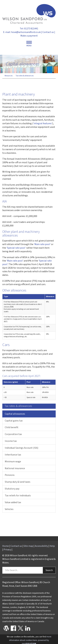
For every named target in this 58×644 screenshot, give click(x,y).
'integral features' (43, 123)
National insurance (15, 468)
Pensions (10, 475)
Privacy (7, 550)
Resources (9, 76)
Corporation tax (13, 434)
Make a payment (29, 36)
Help (52, 546)
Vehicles (9, 509)
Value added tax (13, 502)
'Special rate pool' (16, 248)
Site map (28, 546)
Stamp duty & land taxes (18, 482)
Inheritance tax (13, 455)
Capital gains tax (14, 421)
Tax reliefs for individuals (18, 496)
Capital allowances (15, 414)
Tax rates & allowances (25, 76)
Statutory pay (12, 489)
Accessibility (41, 546)
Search (49, 570)
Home (6, 546)
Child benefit (12, 427)
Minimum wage (13, 462)
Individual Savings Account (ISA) (21, 448)
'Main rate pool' (42, 244)
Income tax (11, 441)
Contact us (48, 32)
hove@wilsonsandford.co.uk (26, 32)
